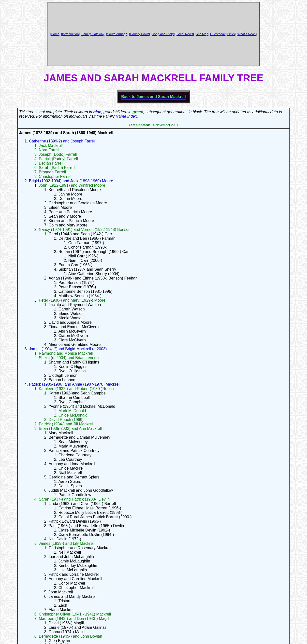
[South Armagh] (117, 34)
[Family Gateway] (93, 34)
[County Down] (139, 34)
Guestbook (218, 34)
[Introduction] (70, 34)
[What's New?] (247, 34)
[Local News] (185, 34)
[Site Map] (202, 34)
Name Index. (127, 116)
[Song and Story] (163, 34)
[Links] (231, 34)
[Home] (55, 34)
